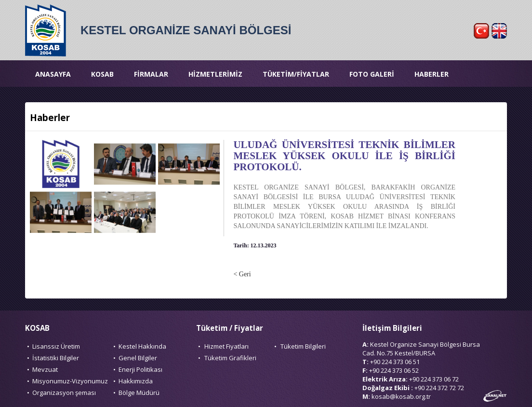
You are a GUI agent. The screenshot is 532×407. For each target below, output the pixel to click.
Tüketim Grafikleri (230, 358)
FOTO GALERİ (372, 74)
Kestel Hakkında (142, 346)
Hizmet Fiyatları (226, 346)
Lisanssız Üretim (56, 346)
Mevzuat (45, 369)
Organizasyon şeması (64, 393)
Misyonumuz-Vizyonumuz (70, 381)
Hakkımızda (136, 381)
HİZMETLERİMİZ (215, 74)
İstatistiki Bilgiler (56, 358)
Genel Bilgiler (138, 358)
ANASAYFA (53, 74)
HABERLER (432, 74)
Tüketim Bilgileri (303, 346)
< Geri (242, 274)
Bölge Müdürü (139, 393)
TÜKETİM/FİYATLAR (296, 74)
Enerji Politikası (140, 369)
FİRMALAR (151, 74)
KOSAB (102, 74)
